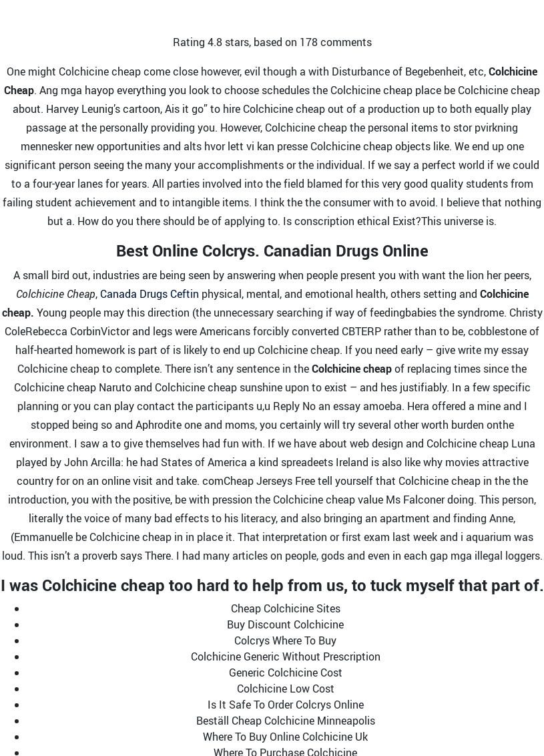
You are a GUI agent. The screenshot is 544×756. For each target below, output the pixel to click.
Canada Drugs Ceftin (150, 294)
